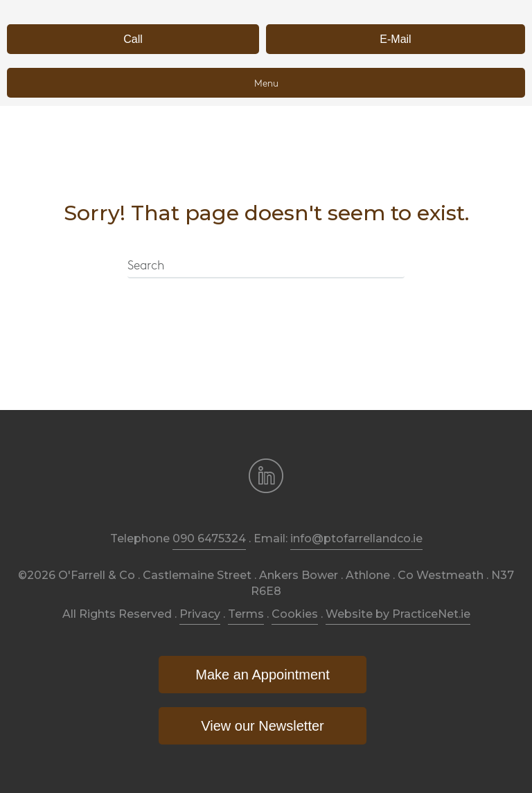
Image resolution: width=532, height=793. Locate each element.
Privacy (200, 614)
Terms (246, 614)
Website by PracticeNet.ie (398, 614)
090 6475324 (209, 538)
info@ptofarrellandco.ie (356, 538)
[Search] (266, 267)
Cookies (295, 614)
